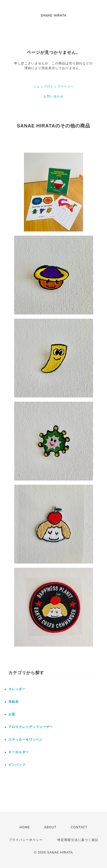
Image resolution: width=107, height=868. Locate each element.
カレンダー (17, 689)
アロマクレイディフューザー (31, 727)
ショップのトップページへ (54, 86)
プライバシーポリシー (26, 840)
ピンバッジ (17, 765)
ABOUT (50, 827)
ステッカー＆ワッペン (26, 740)
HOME (25, 827)
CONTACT (79, 827)
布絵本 (14, 702)
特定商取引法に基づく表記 (78, 840)
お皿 (12, 714)
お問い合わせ (54, 96)
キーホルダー (19, 752)
